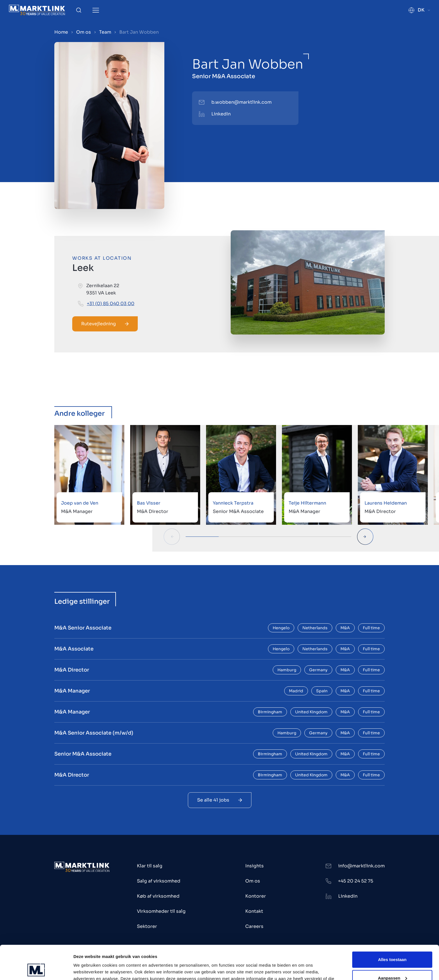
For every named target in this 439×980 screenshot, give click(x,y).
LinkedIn (221, 114)
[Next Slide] (365, 537)
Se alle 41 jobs (220, 800)
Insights (254, 866)
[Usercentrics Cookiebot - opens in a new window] (36, 969)
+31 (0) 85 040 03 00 (111, 304)
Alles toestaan (392, 928)
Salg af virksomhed (159, 881)
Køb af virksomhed (158, 896)
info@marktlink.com (361, 866)
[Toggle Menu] (96, 10)
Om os (84, 32)
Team (105, 32)
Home (61, 32)
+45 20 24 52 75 (356, 881)
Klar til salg (150, 866)
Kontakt (254, 911)
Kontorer (256, 896)
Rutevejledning (105, 324)
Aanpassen (393, 946)
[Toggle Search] (79, 10)
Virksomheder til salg (161, 911)
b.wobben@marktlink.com (241, 102)
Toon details (86, 969)
